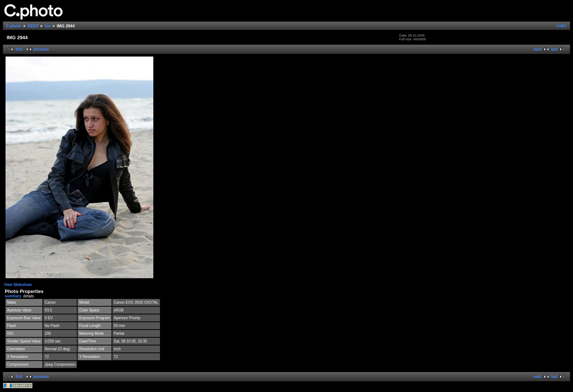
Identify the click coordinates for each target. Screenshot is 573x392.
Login (561, 26)
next (537, 49)
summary (13, 296)
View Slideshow (18, 285)
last (554, 49)
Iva (47, 26)
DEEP (33, 26)
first (19, 49)
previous (41, 49)
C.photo (14, 26)
